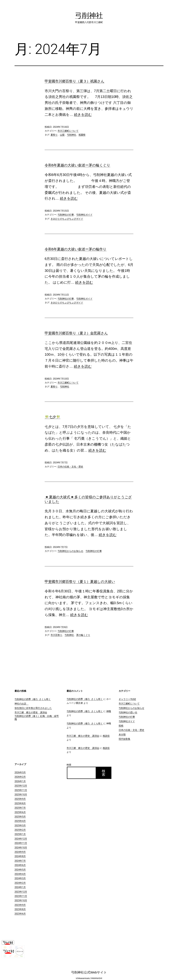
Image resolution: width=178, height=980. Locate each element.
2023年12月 (21, 892)
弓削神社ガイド (84, 215)
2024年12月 (21, 839)
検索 (69, 765)
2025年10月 (21, 795)
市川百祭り (56, 635)
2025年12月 (21, 786)
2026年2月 (20, 777)
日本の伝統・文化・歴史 (70, 467)
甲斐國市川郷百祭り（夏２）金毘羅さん (76, 333)
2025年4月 (20, 821)
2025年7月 (20, 808)
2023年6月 (20, 914)
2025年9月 (20, 799)
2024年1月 (20, 887)
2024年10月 (21, 848)
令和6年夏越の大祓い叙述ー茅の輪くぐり (78, 165)
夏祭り (54, 135)
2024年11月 (21, 843)
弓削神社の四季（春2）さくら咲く (33, 699)
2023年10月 (21, 900)
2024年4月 (20, 874)
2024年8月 (20, 856)
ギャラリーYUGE (127, 699)
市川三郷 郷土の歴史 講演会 (31, 712)
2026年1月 (20, 781)
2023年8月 (20, 909)
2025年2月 (20, 830)
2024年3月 (20, 878)
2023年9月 (20, 905)
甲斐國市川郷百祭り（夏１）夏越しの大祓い (80, 582)
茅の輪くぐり (83, 635)
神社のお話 (22, 704)
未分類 (122, 735)
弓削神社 (89, 15)
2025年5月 (20, 817)
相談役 (106, 736)
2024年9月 (20, 852)
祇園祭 (82, 135)
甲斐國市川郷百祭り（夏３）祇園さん (75, 81)
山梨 (62, 135)
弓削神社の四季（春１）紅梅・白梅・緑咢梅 (37, 718)
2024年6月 (20, 865)
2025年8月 (20, 803)
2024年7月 (20, 861)
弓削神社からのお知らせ (70, 551)
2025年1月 (20, 834)
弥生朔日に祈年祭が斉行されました (33, 708)
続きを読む (83, 115)
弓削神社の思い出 (128, 712)
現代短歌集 (124, 739)
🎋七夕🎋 (52, 417)
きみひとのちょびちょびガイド (67, 219)
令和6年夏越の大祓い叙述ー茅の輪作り (76, 249)
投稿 (121, 726)
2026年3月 (20, 772)
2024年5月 (20, 870)
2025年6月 (20, 812)
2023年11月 (21, 896)
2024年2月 (20, 883)
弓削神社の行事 (66, 215)
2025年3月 (20, 825)
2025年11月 (21, 790)
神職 (109, 711)
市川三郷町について (68, 131)
